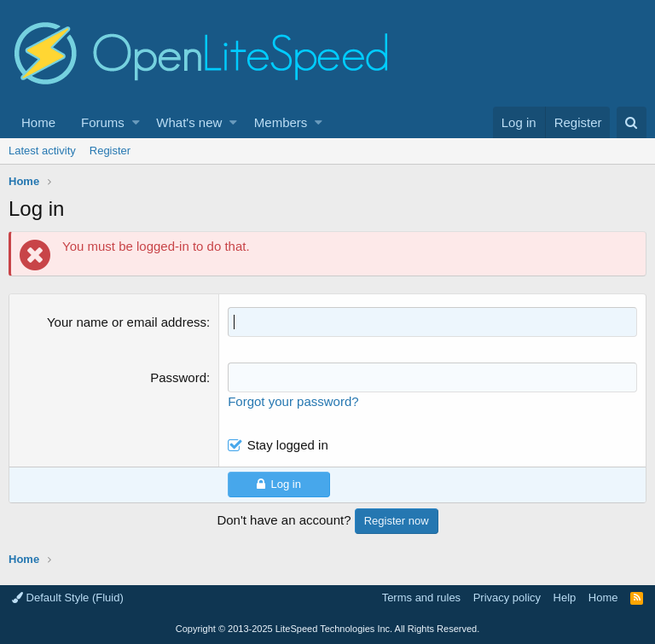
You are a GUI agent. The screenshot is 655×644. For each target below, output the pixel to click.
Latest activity (42, 151)
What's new (189, 122)
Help (565, 598)
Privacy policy (507, 598)
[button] (136, 122)
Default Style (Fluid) (68, 598)
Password (178, 377)
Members (281, 122)
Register (110, 151)
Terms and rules (421, 598)
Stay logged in (288, 445)
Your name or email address (127, 322)
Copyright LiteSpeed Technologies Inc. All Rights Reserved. (327, 629)
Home (38, 122)
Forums (103, 122)
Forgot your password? (293, 401)
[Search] (632, 122)
